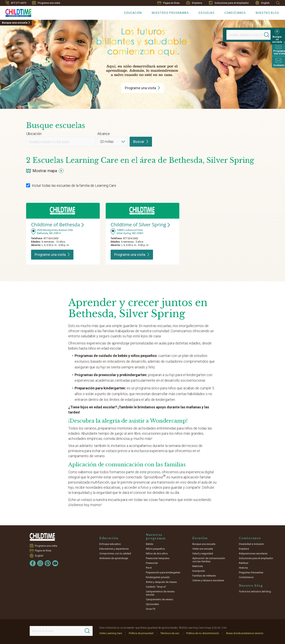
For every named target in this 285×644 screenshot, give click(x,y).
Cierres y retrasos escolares (208, 580)
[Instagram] (40, 563)
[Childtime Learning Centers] (16, 12)
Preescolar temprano (158, 558)
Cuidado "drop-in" (156, 587)
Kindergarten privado (158, 577)
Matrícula (198, 566)
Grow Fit (151, 609)
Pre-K (149, 568)
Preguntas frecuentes (251, 572)
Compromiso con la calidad (115, 553)
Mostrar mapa (45, 171)
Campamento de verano (160, 599)
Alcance (104, 134)
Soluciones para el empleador (229, 3)
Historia (243, 568)
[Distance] (113, 142)
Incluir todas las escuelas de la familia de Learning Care (71, 185)
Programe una (142, 88)
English (263, 3)
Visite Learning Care (111, 633)
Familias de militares (204, 576)
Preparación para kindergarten (163, 572)
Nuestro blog (267, 13)
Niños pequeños (155, 549)
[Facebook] (33, 563)
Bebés (150, 544)
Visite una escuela (203, 549)
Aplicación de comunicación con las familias (209, 560)
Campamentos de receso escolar (160, 593)
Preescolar (152, 563)
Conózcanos (235, 13)
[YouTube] (55, 563)
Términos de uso (170, 633)
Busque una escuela (15, 23)
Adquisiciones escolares (253, 553)
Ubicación (34, 134)
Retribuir (244, 563)
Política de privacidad (141, 633)
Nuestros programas (170, 13)
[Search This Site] (61, 631)
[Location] (245, 35)
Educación (133, 13)
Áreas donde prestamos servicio (245, 633)
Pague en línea (168, 3)
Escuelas (207, 13)
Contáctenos (246, 577)
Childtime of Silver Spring (140, 224)
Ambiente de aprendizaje (114, 558)
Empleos (194, 3)
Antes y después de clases (161, 582)
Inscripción (199, 571)
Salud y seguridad (203, 553)
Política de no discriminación (203, 633)
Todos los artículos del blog (255, 591)
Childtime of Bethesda (57, 224)
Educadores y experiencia (114, 549)
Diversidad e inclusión (251, 544)
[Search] (268, 35)
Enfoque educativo (110, 544)
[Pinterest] (48, 563)
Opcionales (152, 604)
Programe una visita (46, 3)
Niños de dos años (157, 553)
